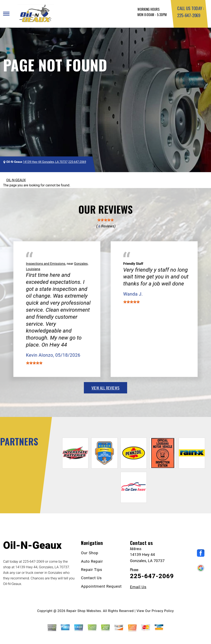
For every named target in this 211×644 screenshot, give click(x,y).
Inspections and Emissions (46, 264)
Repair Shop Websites (84, 611)
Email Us (138, 587)
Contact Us (91, 578)
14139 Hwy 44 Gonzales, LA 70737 (45, 162)
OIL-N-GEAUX (16, 180)
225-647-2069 (189, 15)
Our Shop (90, 553)
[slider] (105, 220)
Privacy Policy (163, 611)
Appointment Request (101, 586)
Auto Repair (92, 561)
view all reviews (105, 388)
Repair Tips (92, 570)
